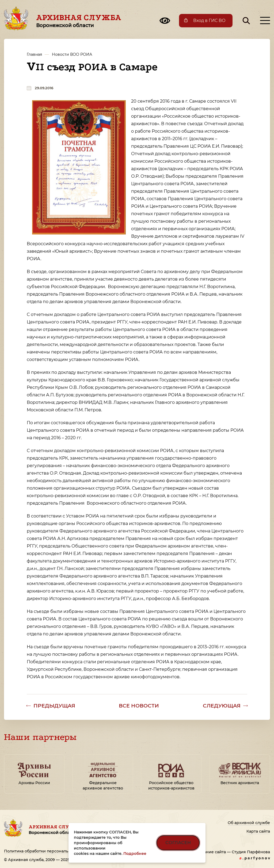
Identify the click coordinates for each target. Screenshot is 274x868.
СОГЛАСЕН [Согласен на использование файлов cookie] (178, 843)
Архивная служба (79, 21)
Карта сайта (258, 831)
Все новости (139, 706)
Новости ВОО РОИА (72, 54)
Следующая (222, 706)
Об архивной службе (249, 823)
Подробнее (135, 854)
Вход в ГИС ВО (209, 21)
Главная (34, 54)
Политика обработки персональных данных (48, 851)
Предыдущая (54, 706)
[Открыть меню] (265, 21)
